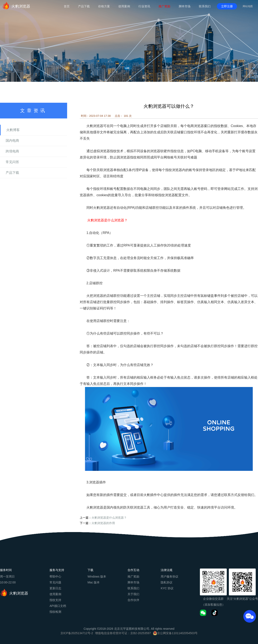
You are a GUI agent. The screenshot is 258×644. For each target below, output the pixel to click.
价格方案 (104, 6)
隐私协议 (167, 582)
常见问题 (55, 582)
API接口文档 (58, 606)
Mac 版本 (94, 582)
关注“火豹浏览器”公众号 (242, 599)
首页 (67, 6)
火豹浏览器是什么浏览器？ (109, 518)
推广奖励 (164, 6)
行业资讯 (144, 6)
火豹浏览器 (16, 5)
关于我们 (133, 594)
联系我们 (205, 6)
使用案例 (124, 6)
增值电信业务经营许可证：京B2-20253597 (123, 633)
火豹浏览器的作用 (103, 523)
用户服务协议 (169, 576)
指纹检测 (55, 612)
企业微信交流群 (213, 599)
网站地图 (248, 6)
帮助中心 (55, 576)
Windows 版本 (97, 576)
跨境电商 (12, 151)
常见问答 (12, 162)
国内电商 (12, 141)
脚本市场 (185, 6)
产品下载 (84, 6)
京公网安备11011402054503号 (177, 633)
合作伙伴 (133, 600)
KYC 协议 (167, 588)
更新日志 (55, 588)
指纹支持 (55, 600)
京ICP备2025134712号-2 (77, 633)
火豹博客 (13, 130)
